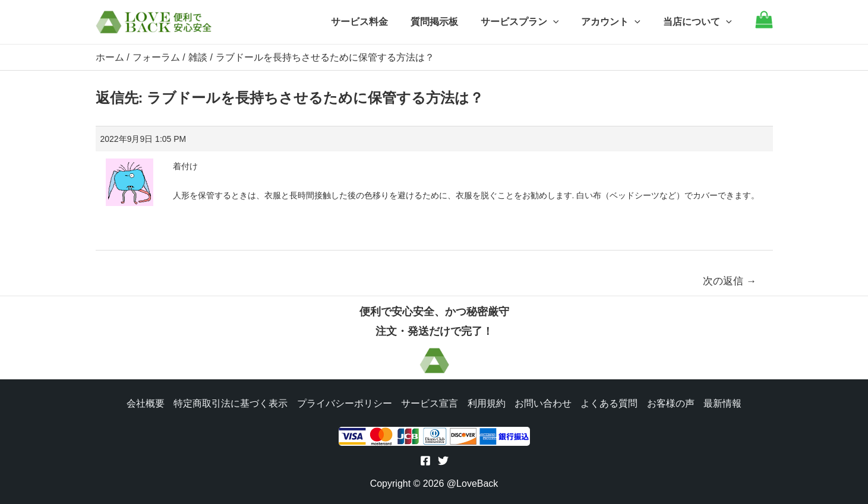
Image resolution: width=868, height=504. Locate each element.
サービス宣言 (430, 402)
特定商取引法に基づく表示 (230, 402)
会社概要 (144, 402)
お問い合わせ (544, 402)
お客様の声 (672, 402)
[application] (562, 22)
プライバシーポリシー (344, 402)
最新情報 (724, 402)
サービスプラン (529, 22)
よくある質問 (610, 402)
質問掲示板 (447, 22)
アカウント (616, 22)
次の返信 (730, 280)
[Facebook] (425, 461)
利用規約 (487, 402)
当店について (699, 22)
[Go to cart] (764, 25)
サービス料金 (375, 22)
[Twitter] (443, 461)
